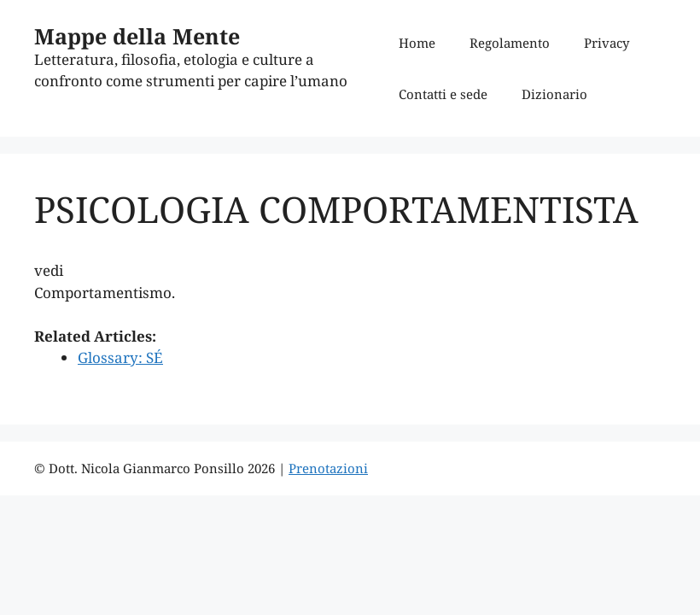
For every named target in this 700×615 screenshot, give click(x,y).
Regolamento (510, 43)
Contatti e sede (443, 94)
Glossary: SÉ (120, 357)
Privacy (607, 43)
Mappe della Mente (137, 36)
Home (417, 43)
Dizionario (554, 94)
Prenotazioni (328, 468)
